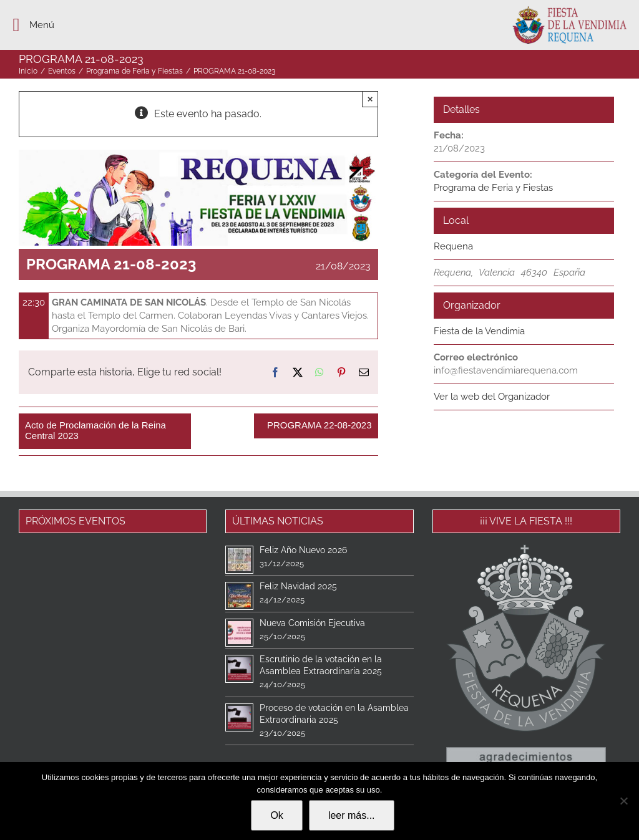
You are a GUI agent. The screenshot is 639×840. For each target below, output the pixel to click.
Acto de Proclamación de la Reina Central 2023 (95, 430)
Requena (453, 246)
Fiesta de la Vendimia (479, 331)
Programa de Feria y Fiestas (493, 188)
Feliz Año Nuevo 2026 (303, 550)
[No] (623, 801)
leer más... (352, 815)
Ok (276, 815)
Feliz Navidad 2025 (298, 586)
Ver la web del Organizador (492, 397)
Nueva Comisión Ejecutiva (312, 623)
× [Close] (370, 99)
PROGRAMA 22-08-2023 (319, 425)
